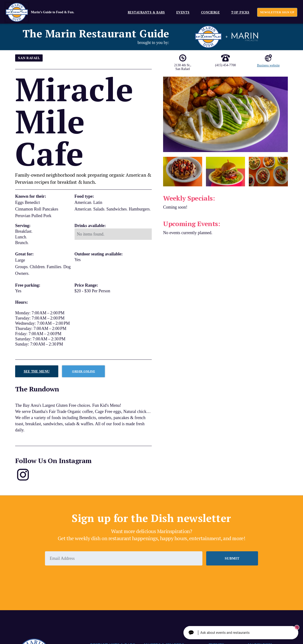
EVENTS (183, 12)
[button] (145, 12)
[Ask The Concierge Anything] (250, 633)
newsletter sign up (277, 12)
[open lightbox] (225, 114)
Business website (268, 65)
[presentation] (81, 578)
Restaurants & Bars (146, 12)
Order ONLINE (83, 371)
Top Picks (240, 12)
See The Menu (37, 371)
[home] (47, 12)
